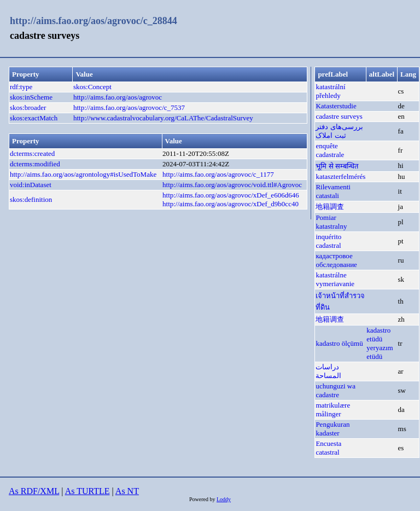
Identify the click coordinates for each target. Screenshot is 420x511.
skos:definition (31, 199)
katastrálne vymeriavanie (335, 279)
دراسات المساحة (328, 371)
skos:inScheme (31, 97)
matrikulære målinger (333, 410)
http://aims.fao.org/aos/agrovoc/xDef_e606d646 (231, 195)
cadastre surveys (339, 116)
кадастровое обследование (336, 260)
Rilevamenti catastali (333, 191)
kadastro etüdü (378, 335)
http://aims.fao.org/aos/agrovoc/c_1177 (218, 174)
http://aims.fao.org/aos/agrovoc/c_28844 (94, 21)
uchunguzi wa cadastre (336, 390)
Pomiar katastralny (331, 222)
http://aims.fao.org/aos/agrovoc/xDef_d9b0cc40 (231, 204)
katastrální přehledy (330, 91)
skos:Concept (92, 87)
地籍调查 (330, 319)
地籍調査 (330, 207)
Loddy (224, 499)
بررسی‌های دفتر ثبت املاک (339, 131)
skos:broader (28, 108)
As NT (127, 491)
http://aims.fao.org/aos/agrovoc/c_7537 (129, 108)
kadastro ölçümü (339, 343)
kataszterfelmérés (340, 176)
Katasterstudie (336, 106)
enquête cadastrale (330, 150)
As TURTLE (87, 491)
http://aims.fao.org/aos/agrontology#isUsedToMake (83, 174)
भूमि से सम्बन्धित (337, 166)
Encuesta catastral (328, 448)
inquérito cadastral (328, 241)
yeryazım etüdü (380, 352)
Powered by (203, 499)
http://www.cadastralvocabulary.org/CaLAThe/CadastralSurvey (163, 118)
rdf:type (21, 87)
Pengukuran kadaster (332, 429)
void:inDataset (31, 185)
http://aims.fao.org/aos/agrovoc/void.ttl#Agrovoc (232, 185)
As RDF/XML (34, 491)
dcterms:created (32, 153)
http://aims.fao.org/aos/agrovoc (118, 97)
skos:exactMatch (34, 118)
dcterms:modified (35, 164)
